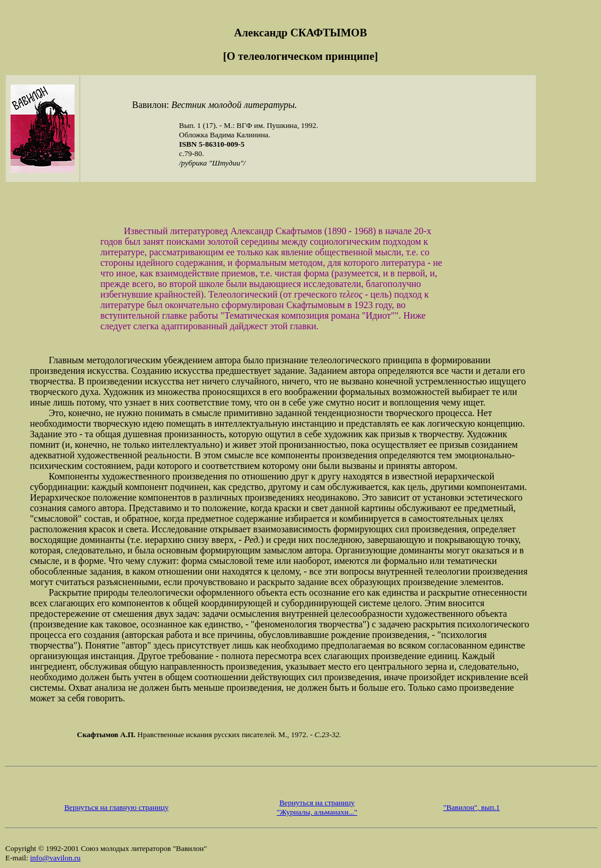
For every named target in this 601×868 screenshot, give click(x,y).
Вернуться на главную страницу (116, 807)
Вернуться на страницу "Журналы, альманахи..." (317, 807)
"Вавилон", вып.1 (471, 807)
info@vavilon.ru (55, 858)
